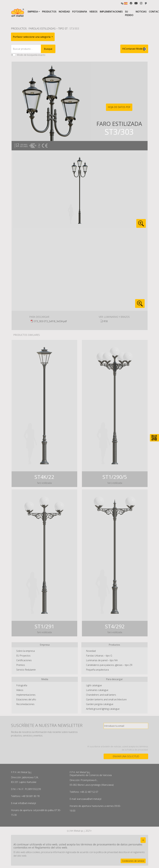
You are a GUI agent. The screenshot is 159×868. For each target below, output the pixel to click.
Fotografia (80, 12)
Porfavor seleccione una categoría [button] (32, 37)
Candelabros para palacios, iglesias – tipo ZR (109, 665)
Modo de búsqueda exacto (31, 55)
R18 (106, 321)
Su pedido (129, 13)
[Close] (143, 840)
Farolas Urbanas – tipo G (99, 656)
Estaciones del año (26, 699)
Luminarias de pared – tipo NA (102, 660)
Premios (21, 665)
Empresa (33, 12)
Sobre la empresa (25, 651)
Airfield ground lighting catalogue (103, 709)
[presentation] (126, 737)
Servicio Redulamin (26, 670)
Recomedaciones (25, 704)
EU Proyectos (23, 656)
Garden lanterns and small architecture (106, 699)
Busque (48, 49)
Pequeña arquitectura (97, 670)
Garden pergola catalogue (100, 704)
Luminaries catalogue (97, 690)
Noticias (141, 12)
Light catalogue (94, 685)
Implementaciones (111, 12)
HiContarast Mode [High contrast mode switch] (134, 49)
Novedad (64, 12)
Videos (93, 12)
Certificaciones (24, 660)
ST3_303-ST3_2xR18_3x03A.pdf (50, 321)
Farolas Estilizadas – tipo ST (48, 28)
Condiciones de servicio (133, 861)
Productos (49, 12)
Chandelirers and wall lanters (101, 695)
